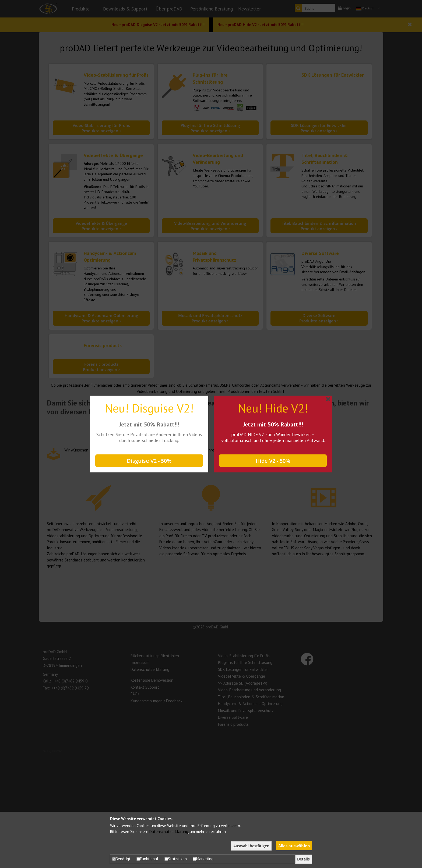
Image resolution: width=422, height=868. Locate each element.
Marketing (203, 859)
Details (303, 859)
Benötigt (121, 859)
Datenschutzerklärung (169, 832)
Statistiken (176, 859)
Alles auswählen (294, 846)
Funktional (147, 859)
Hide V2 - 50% (273, 460)
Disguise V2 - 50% (149, 460)
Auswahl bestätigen (251, 846)
